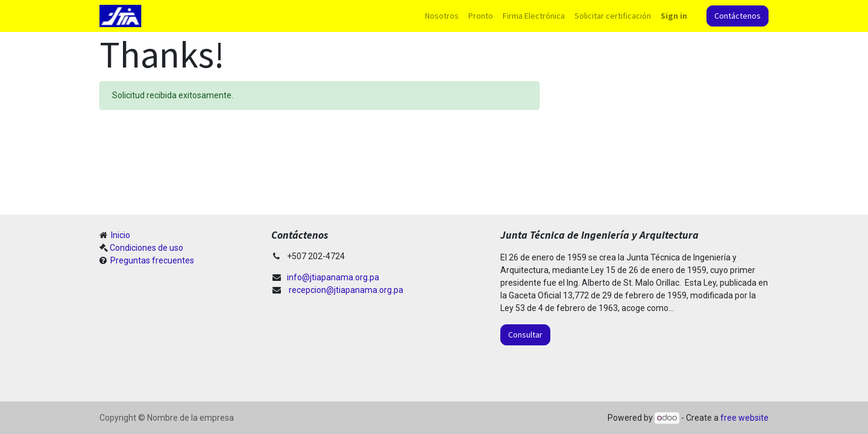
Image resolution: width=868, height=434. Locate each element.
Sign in (674, 16)
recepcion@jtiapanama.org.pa (346, 290)
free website (744, 418)
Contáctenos (737, 16)
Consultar (525, 335)
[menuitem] (442, 16)
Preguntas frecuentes (151, 260)
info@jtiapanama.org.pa (333, 277)
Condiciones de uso (146, 248)
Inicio (120, 235)
